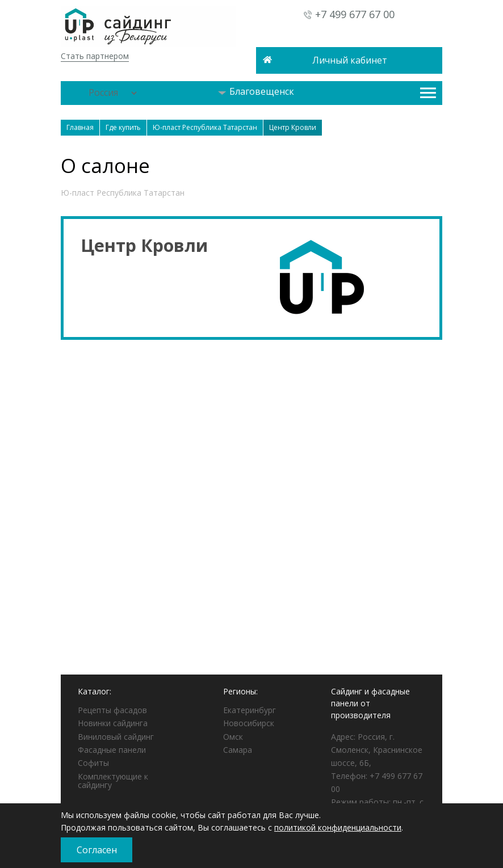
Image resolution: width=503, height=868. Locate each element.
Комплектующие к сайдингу (113, 781)
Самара (238, 750)
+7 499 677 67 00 (355, 14)
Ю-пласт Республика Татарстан (123, 193)
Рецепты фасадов (112, 710)
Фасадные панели (112, 750)
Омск (233, 737)
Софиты (93, 763)
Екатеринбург (250, 710)
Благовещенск (256, 91)
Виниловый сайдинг (116, 737)
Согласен (97, 850)
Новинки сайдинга (113, 723)
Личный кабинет (350, 60)
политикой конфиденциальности (338, 827)
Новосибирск (249, 723)
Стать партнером (95, 56)
